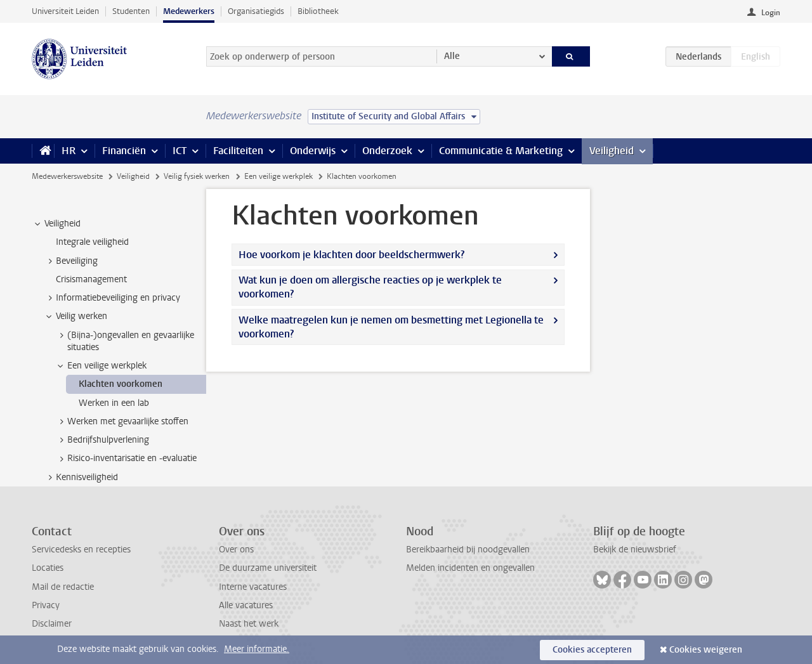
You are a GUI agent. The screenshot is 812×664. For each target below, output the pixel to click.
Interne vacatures (253, 587)
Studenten (131, 11)
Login (771, 13)
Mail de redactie (63, 587)
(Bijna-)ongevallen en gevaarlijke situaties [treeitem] (125, 341)
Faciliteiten (238, 151)
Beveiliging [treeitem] (71, 261)
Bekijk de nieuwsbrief (635, 550)
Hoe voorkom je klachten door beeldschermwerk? (351, 255)
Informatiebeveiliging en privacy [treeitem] (112, 298)
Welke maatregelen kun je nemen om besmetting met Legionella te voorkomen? (391, 327)
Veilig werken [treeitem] (75, 316)
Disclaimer (52, 624)
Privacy (46, 605)
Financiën (124, 151)
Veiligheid (612, 151)
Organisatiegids (256, 11)
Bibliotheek (318, 11)
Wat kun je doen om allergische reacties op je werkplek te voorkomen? (370, 287)
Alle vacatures (246, 605)
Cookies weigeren (706, 650)
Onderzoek (387, 151)
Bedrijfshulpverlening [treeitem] (102, 440)
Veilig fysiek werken (197, 176)
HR (69, 151)
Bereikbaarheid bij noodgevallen (468, 550)
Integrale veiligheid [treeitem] (92, 242)
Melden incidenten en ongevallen (470, 568)
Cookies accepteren (592, 650)
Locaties (48, 568)
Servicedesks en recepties (81, 550)
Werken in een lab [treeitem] (114, 403)
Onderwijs (313, 151)
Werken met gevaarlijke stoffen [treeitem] (122, 422)
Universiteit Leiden (65, 11)
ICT (180, 151)
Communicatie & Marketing (501, 151)
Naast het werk (249, 624)
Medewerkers (189, 11)
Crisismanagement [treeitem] (91, 279)
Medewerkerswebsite (67, 176)
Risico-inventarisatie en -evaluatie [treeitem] (126, 459)
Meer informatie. (257, 649)
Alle (452, 56)
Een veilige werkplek (278, 176)
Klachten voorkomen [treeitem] (121, 384)
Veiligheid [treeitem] (56, 224)
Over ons (236, 550)
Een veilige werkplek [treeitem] (101, 366)
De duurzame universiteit (268, 568)
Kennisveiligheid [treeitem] (81, 478)
